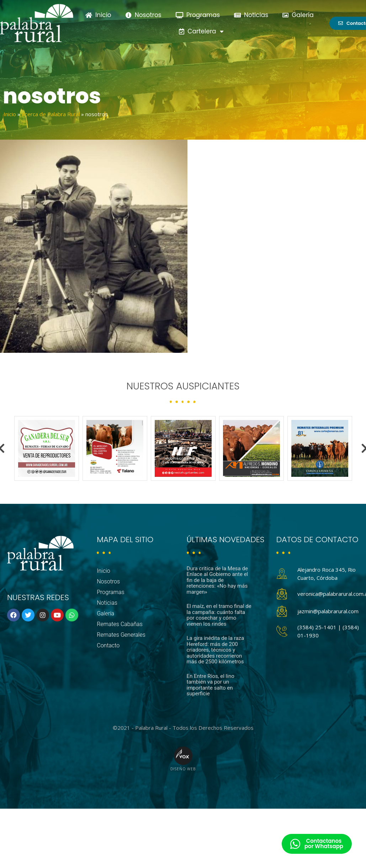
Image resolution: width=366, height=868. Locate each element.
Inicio (98, 15)
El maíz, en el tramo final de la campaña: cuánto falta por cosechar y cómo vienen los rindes (219, 615)
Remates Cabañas (120, 624)
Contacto (108, 645)
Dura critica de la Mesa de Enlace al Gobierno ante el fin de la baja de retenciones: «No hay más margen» (218, 580)
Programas (198, 15)
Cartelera (201, 31)
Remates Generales (121, 635)
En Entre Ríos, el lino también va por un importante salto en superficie (211, 685)
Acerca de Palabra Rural (51, 114)
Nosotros (144, 15)
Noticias (251, 15)
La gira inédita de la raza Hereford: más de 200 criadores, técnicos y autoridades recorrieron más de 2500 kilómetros (216, 650)
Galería (298, 15)
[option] (47, 448)
